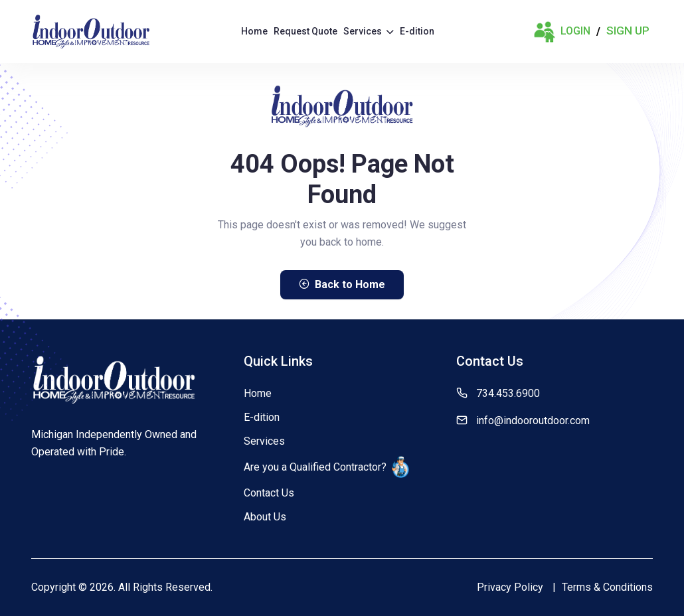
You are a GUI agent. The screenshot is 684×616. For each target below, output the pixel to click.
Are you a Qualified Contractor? (326, 467)
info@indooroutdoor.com (533, 421)
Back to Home (342, 284)
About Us (265, 517)
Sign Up (628, 31)
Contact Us (269, 493)
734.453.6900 (508, 393)
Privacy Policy (510, 587)
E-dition (417, 31)
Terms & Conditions (607, 587)
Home (254, 31)
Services (369, 31)
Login (562, 32)
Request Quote (305, 31)
